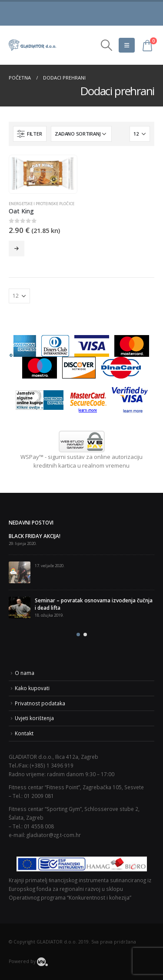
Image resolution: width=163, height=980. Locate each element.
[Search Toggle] (106, 45)
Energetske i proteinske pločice (42, 204)
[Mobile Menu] (127, 45)
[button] (78, 635)
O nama (25, 673)
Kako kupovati (32, 688)
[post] (20, 572)
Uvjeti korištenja (34, 718)
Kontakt (24, 733)
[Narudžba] (81, 134)
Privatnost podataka (40, 703)
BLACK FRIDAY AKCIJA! (35, 536)
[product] (43, 174)
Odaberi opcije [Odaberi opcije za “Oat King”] (17, 249)
